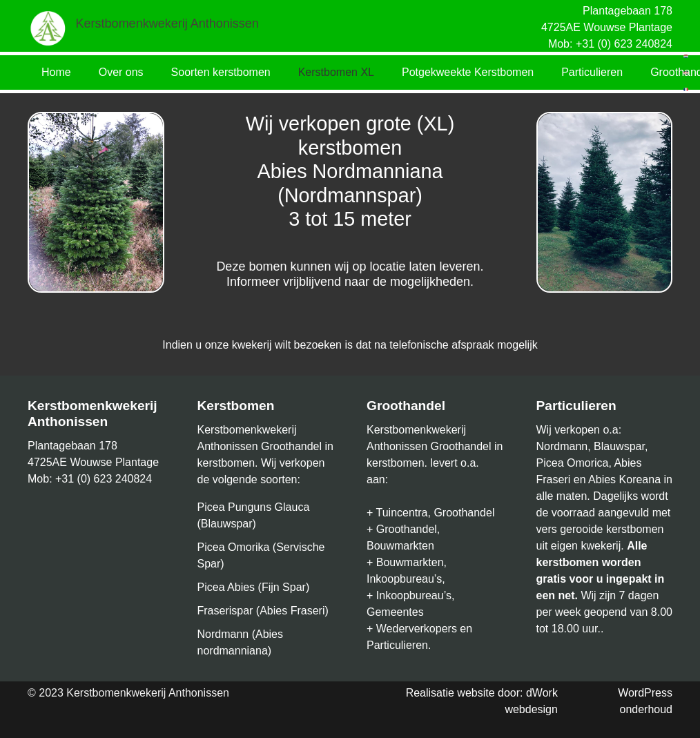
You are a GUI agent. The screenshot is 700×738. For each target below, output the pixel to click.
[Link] (48, 28)
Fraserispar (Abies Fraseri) (263, 611)
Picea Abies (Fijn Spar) (254, 587)
